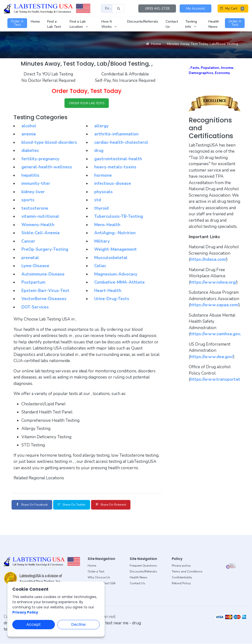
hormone (103, 176)
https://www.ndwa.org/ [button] (213, 282)
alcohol (29, 127)
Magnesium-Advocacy (116, 275)
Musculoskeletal (111, 258)
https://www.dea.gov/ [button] (212, 357)
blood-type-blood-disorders (49, 143)
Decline (78, 624)
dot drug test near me (108, 623)
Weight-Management (116, 250)
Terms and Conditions (187, 572)
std (98, 201)
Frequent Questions (143, 566)
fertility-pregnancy (40, 160)
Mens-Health (107, 226)
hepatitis (30, 176)
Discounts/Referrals (143, 572)
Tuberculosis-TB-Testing (119, 217)
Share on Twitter (81, 505)
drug (99, 152)
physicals (103, 193)
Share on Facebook (35, 505)
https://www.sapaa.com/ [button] (214, 305)
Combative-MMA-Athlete (119, 283)
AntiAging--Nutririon (115, 234)
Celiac (100, 267)
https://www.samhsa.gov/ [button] (216, 334)
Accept (34, 624)
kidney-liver (33, 193)
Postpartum (33, 283)
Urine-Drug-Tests (112, 300)
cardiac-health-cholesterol (121, 143)
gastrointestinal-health (118, 160)
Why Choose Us (99, 578)
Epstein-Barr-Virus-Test (45, 291)
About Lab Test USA (102, 584)
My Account (196, 8)
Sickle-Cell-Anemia (40, 234)
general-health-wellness (47, 168)
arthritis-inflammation (116, 135)
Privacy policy (181, 566)
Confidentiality (182, 578)
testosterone (35, 209)
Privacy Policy (25, 612)
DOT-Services (35, 308)
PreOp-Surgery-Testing (45, 250)
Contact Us (137, 584)
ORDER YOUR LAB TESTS (87, 104)
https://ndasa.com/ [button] (208, 259)
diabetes (30, 152)
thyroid (101, 209)
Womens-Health (38, 226)
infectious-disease (113, 184)
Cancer (28, 242)
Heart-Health (108, 291)
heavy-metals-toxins (115, 168)
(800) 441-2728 (157, 8)
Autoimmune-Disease (43, 275)
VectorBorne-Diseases (44, 300)
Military (102, 242)
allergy (101, 127)
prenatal (30, 258)
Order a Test (96, 572)
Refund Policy (181, 584)
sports (28, 201)
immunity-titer (36, 184)
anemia (29, 135)
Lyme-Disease (35, 267)
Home (153, 44)
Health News (139, 578)
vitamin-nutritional (40, 217)
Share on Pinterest (127, 505)
